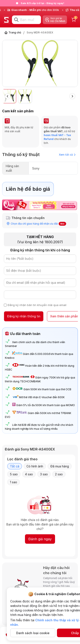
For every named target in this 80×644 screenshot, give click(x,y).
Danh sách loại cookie (33, 633)
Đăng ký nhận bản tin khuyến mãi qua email (37, 305)
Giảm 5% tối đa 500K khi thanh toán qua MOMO (46, 405)
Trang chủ (15, 32)
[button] (72, 96)
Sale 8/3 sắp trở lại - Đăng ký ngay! (42, 3)
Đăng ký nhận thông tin (24, 316)
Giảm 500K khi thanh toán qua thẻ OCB (47, 389)
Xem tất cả (67, 155)
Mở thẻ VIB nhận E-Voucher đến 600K (38, 397)
